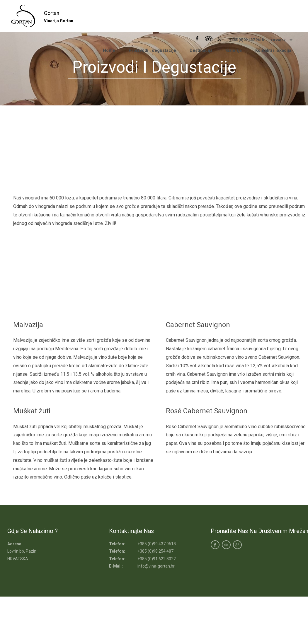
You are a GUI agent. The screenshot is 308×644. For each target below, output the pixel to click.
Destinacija (201, 50)
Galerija (234, 50)
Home (109, 50)
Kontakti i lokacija (273, 50)
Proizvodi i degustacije (152, 50)
